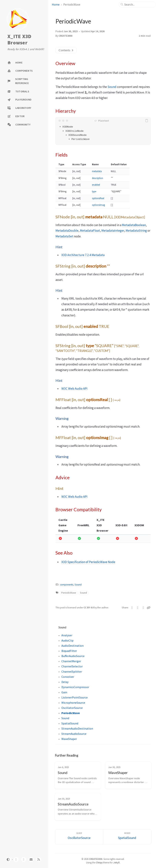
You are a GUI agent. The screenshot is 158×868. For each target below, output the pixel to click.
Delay (65, 682)
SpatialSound (70, 723)
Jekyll (116, 862)
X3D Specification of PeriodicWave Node (88, 562)
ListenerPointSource (75, 697)
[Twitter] (132, 608)
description (98, 178)
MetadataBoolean (134, 225)
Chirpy (99, 862)
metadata (97, 171)
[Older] (79, 837)
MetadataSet (64, 236)
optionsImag (98, 205)
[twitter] (24, 859)
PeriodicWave (69, 593)
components (67, 585)
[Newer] (127, 837)
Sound (112, 87)
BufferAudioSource (73, 656)
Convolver (68, 677)
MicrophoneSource (73, 703)
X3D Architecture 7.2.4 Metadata (83, 255)
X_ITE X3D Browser (19, 40)
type (94, 191)
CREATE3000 (65, 36)
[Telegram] (143, 608)
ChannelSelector (72, 666)
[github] (16, 859)
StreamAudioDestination (77, 728)
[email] (31, 859)
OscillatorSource (72, 708)
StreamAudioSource (74, 734)
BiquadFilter (69, 651)
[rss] (39, 859)
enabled (96, 185)
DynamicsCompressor (75, 687)
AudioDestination (73, 646)
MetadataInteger (113, 231)
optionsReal (98, 198)
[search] (139, 4)
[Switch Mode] (9, 859)
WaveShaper (69, 739)
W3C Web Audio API (74, 389)
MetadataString (136, 231)
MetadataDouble (67, 231)
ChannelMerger (71, 661)
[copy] (147, 121)
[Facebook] (138, 608)
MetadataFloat (90, 231)
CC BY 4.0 (89, 608)
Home (56, 4)
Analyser (67, 635)
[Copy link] (149, 608)
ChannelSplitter (72, 671)
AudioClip (67, 640)
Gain (64, 692)
